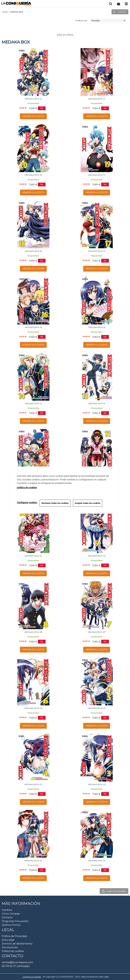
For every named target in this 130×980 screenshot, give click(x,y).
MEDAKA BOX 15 (97, 327)
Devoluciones (10, 947)
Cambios (7, 910)
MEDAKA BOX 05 (97, 708)
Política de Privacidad (14, 936)
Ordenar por (81, 20)
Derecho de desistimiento (17, 944)
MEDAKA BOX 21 (97, 99)
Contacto (7, 917)
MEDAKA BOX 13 (97, 403)
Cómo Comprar (11, 914)
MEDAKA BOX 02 (33, 861)
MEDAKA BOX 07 (97, 632)
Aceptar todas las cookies (88, 503)
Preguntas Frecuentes (15, 921)
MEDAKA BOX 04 (33, 784)
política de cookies (27, 488)
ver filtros (65, 35)
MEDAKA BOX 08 (33, 632)
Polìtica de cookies (13, 951)
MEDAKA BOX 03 (97, 784)
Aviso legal (8, 940)
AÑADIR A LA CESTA (33, 116)
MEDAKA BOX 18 (33, 251)
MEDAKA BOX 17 (97, 251)
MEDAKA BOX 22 (33, 99)
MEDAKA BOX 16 (33, 327)
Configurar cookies (32, 977)
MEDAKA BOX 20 (33, 175)
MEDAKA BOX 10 (33, 556)
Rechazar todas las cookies (55, 503)
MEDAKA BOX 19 (97, 175)
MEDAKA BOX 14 (33, 403)
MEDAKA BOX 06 (33, 708)
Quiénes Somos (11, 925)
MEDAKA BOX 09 (97, 556)
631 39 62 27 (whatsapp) (16, 966)
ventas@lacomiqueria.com (17, 962)
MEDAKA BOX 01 (97, 861)
